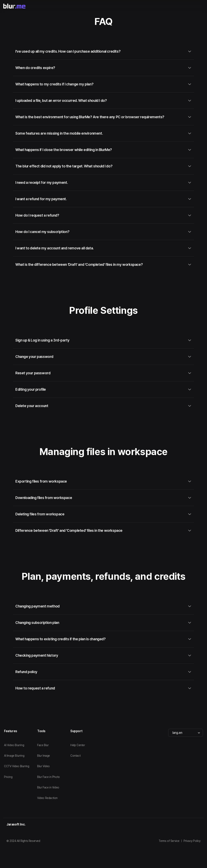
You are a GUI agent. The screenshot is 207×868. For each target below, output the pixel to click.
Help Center (78, 745)
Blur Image (44, 756)
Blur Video (43, 766)
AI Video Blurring (14, 745)
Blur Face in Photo (49, 777)
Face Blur (43, 745)
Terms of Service (169, 841)
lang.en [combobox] (177, 733)
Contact (75, 756)
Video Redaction (47, 798)
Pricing (8, 777)
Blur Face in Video (48, 787)
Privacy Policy (192, 841)
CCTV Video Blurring (17, 766)
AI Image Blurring (14, 756)
